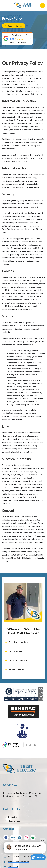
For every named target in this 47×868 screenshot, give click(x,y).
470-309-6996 (19, 555)
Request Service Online (18, 861)
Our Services (14, 821)
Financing (13, 817)
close (43, 849)
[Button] (14, 26)
